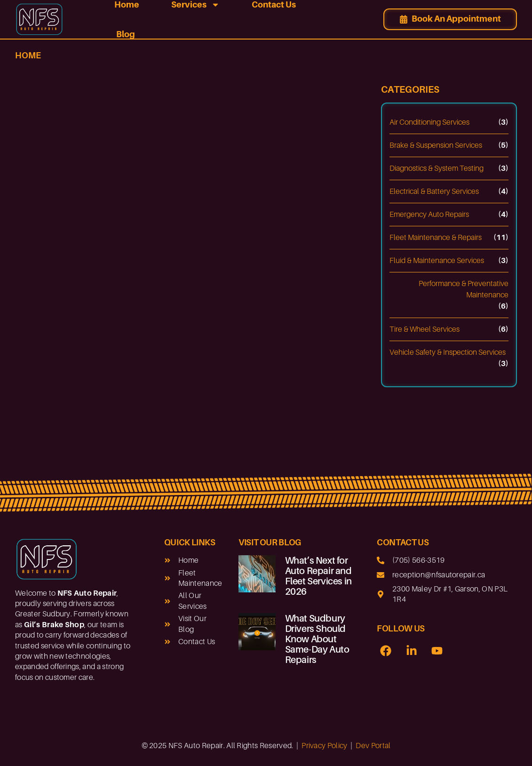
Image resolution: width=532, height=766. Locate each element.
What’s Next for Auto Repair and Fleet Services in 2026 (318, 576)
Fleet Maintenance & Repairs (436, 238)
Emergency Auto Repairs (429, 215)
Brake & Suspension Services (436, 145)
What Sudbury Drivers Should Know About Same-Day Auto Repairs (317, 639)
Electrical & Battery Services (434, 191)
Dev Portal (373, 746)
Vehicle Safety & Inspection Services (448, 352)
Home (28, 56)
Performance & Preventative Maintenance (464, 289)
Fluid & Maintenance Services (437, 261)
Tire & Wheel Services (425, 329)
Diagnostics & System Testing (437, 168)
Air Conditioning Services (429, 122)
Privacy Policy (324, 746)
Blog (126, 34)
